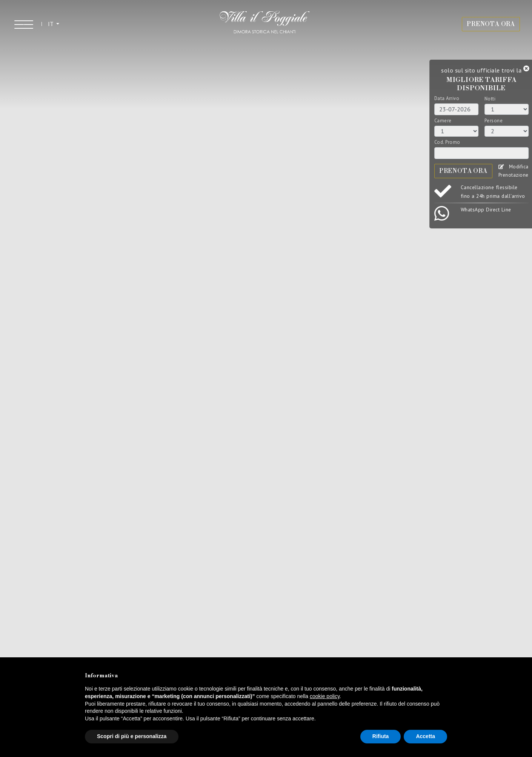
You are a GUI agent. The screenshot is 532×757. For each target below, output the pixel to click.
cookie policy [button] (325, 696)
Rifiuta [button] (381, 736)
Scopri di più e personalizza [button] (132, 736)
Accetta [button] (425, 736)
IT (51, 24)
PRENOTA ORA (491, 24)
